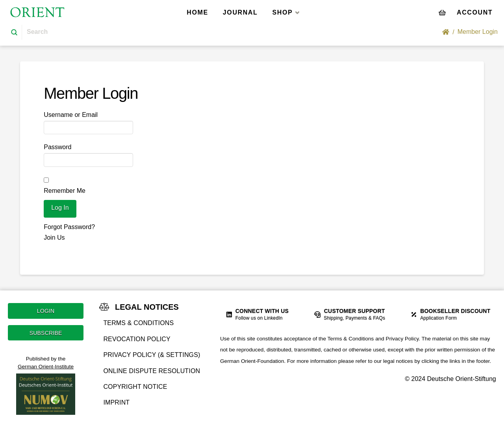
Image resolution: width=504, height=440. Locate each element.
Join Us (54, 238)
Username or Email (71, 115)
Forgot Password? (69, 227)
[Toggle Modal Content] (442, 12)
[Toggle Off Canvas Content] (474, 12)
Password (57, 147)
